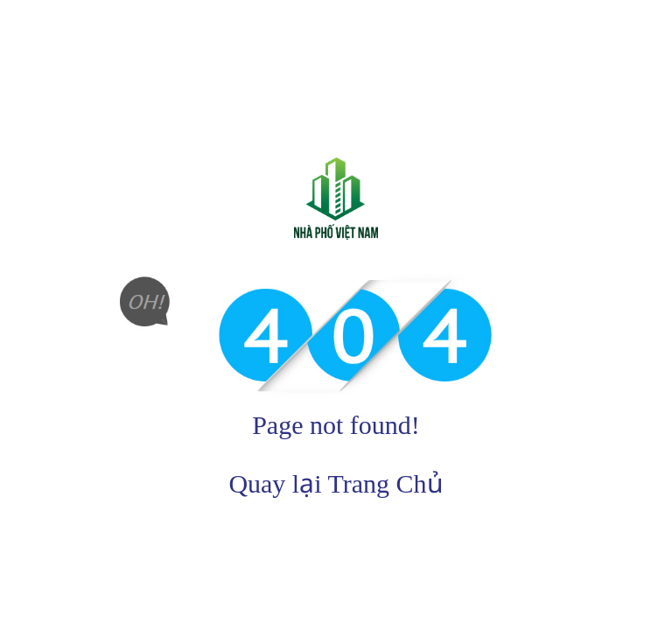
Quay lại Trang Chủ (336, 483)
